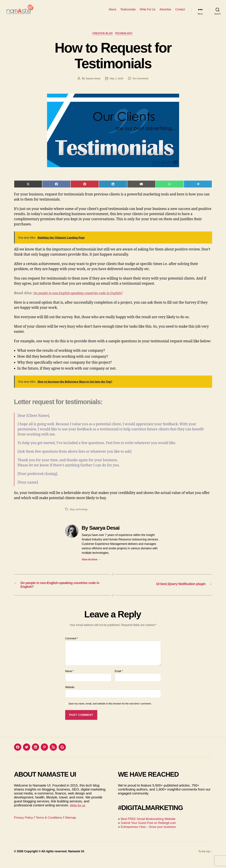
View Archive (91, 565)
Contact (180, 12)
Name (70, 678)
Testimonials (128, 12)
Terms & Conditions (52, 825)
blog (72, 515)
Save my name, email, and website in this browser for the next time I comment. (110, 711)
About (113, 12)
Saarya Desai (92, 84)
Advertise (165, 12)
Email (119, 678)
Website (70, 694)
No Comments (141, 84)
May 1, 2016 (116, 84)
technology (82, 515)
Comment (72, 646)
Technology (125, 39)
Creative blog (102, 39)
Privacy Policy (25, 825)
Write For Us (148, 12)
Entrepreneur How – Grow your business (151, 834)
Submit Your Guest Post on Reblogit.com (151, 830)
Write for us (78, 812)
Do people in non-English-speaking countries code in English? (82, 299)
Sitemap (76, 825)
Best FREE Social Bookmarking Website (151, 826)
